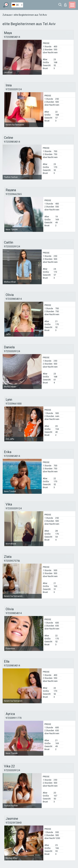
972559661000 (14, 404)
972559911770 (14, 718)
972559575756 (12, 561)
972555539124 (14, 89)
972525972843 (14, 823)
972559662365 (14, 194)
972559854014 (12, 37)
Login (65, 5)
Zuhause (7, 15)
